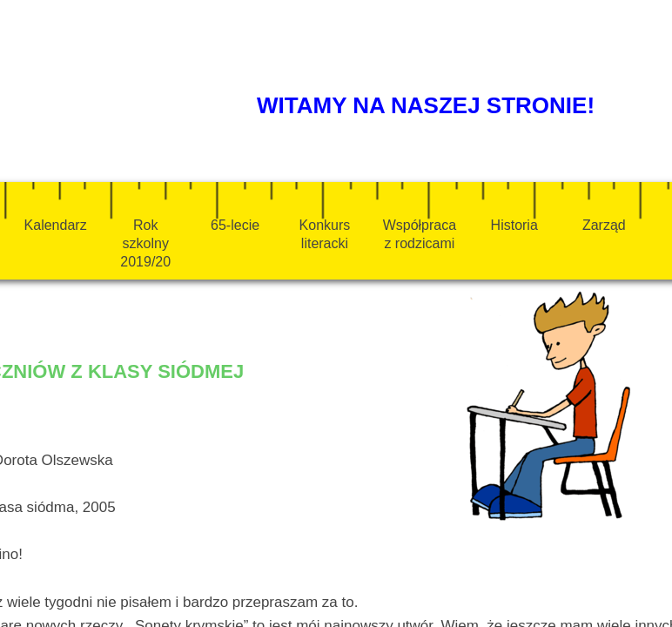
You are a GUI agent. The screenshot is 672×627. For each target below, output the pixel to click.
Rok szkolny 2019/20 (145, 243)
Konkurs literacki (325, 234)
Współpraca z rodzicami (420, 234)
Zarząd (604, 225)
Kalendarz (56, 225)
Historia (514, 225)
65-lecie (235, 225)
